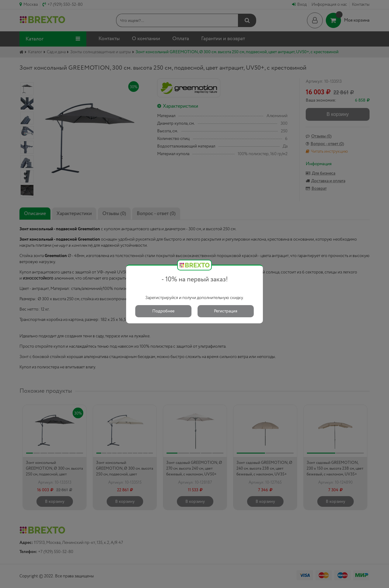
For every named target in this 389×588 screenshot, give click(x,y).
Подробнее (163, 311)
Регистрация (226, 311)
